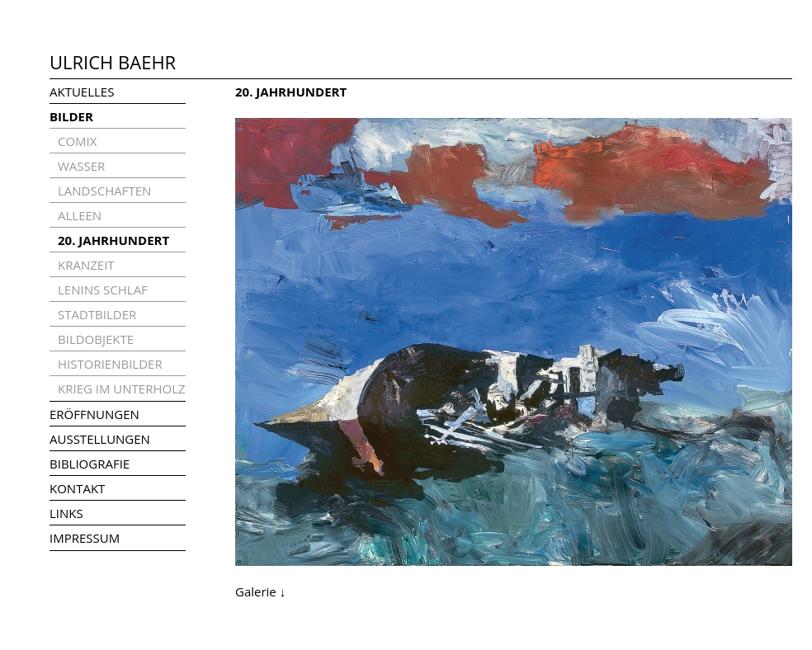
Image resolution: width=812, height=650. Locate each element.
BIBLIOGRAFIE (90, 464)
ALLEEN (80, 215)
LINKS (66, 513)
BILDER (71, 116)
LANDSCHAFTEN (104, 191)
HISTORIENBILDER (110, 364)
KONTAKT (77, 488)
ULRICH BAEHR (113, 62)
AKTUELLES (82, 92)
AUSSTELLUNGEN (100, 439)
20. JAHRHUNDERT (113, 240)
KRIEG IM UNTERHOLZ (122, 389)
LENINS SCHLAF (103, 290)
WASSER (81, 166)
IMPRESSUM (85, 538)
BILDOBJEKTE (96, 339)
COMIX (77, 141)
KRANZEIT (86, 265)
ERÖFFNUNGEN (94, 414)
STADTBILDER (97, 314)
